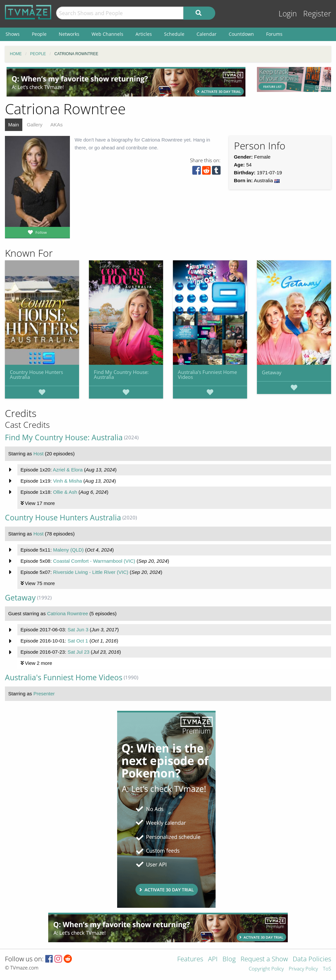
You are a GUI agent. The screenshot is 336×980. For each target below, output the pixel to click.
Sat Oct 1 (78, 641)
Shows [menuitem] (13, 34)
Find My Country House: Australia (121, 374)
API (213, 959)
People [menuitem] (39, 34)
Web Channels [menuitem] (107, 34)
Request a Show (264, 959)
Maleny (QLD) (68, 550)
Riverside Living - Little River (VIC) (91, 572)
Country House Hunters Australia (36, 374)
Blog (229, 959)
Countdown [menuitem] (241, 34)
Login (288, 14)
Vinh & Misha (68, 481)
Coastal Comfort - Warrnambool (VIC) (94, 561)
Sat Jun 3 (78, 630)
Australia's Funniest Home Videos (207, 374)
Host (39, 454)
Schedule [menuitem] (174, 34)
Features (190, 959)
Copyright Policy (266, 969)
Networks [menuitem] (69, 34)
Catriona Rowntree (67, 613)
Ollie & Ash (65, 492)
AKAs (56, 125)
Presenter (44, 694)
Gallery (35, 125)
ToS (327, 969)
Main (14, 125)
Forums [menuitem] (274, 34)
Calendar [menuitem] (207, 34)
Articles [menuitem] (144, 34)
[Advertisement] (126, 82)
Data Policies (312, 959)
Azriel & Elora (68, 470)
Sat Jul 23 (79, 652)
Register (317, 14)
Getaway (272, 372)
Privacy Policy (303, 969)
